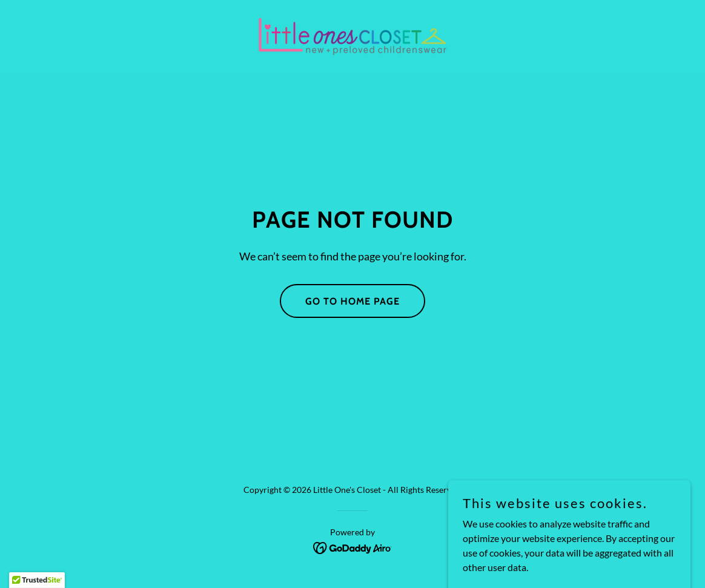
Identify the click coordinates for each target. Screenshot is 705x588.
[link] (352, 35)
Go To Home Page (352, 301)
